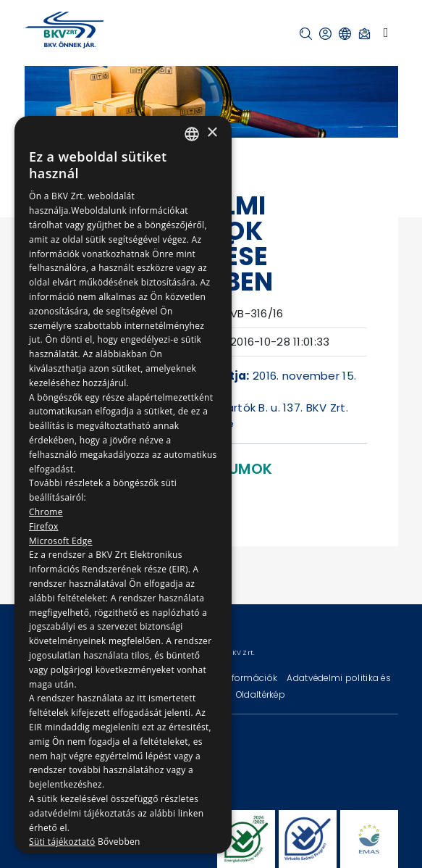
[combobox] (192, 134)
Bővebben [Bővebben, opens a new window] (119, 842)
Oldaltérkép (261, 694)
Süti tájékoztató (62, 842)
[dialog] (123, 485)
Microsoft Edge (61, 541)
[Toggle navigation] (386, 33)
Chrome (46, 512)
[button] (306, 34)
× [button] (212, 133)
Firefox (44, 526)
